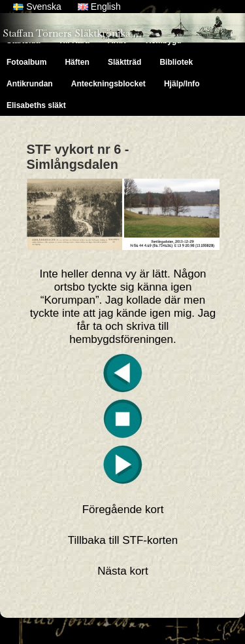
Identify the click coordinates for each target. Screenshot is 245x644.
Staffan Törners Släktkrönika (66, 33)
